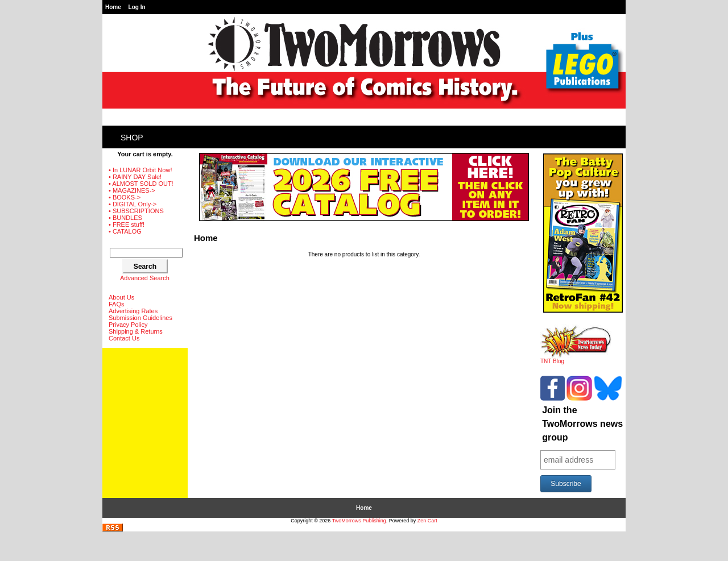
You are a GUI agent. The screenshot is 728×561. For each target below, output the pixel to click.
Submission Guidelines (140, 318)
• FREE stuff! (127, 225)
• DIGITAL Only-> (133, 204)
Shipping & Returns (136, 331)
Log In (137, 7)
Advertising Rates (133, 311)
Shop (132, 138)
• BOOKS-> (125, 197)
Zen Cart (427, 521)
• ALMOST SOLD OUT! (141, 184)
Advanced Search (145, 278)
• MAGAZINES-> (132, 190)
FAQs (117, 304)
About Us (121, 297)
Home (113, 7)
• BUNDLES (125, 218)
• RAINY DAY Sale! (135, 177)
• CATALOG (125, 231)
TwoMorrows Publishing (359, 521)
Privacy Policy (128, 325)
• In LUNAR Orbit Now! (140, 170)
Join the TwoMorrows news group (582, 424)
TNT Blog (576, 359)
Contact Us (124, 338)
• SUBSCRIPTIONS (136, 211)
